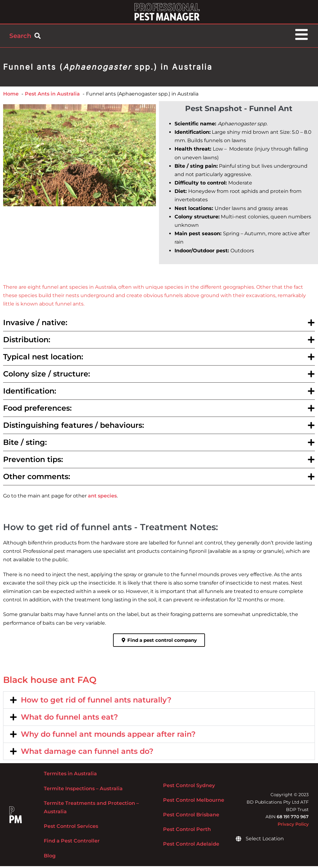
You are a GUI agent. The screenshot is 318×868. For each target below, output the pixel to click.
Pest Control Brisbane (191, 817)
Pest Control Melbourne (194, 802)
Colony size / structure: (47, 376)
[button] (159, 325)
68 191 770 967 (293, 819)
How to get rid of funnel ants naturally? (96, 702)
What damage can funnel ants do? (87, 753)
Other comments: (37, 479)
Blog (50, 858)
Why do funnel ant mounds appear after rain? (108, 736)
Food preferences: (37, 410)
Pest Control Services (71, 828)
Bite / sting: (25, 444)
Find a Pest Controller (72, 843)
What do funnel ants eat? (69, 719)
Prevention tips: (33, 462)
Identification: (30, 393)
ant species (102, 498)
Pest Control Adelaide (191, 846)
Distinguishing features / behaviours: (74, 427)
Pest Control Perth (187, 831)
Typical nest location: (43, 359)
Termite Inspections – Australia (83, 790)
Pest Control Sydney (189, 787)
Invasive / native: (35, 325)
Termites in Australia (70, 776)
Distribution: (27, 342)
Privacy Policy (293, 826)
